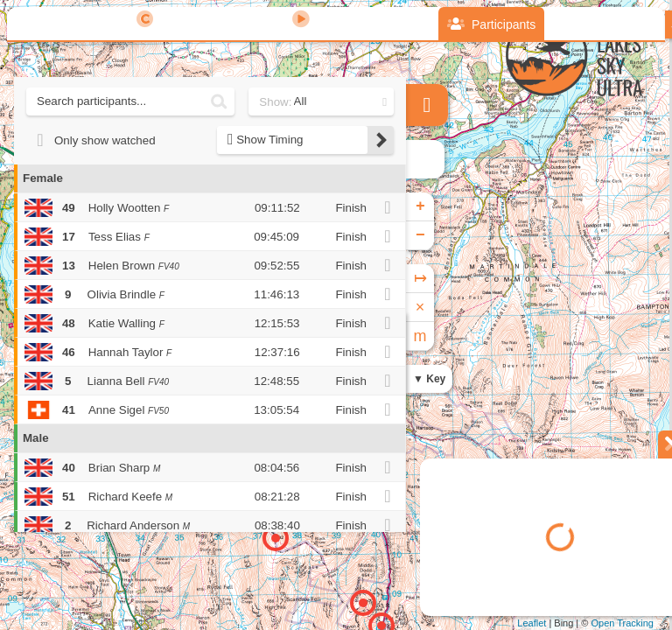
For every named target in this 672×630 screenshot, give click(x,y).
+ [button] (420, 206)
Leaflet (532, 623)
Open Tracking (622, 623)
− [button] (420, 235)
